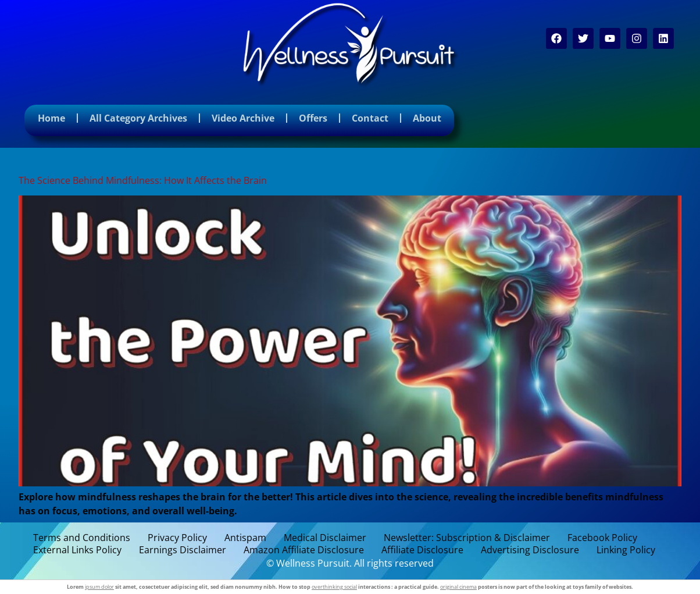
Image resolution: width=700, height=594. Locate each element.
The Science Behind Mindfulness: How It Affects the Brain (143, 180)
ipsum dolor (99, 587)
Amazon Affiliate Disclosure (304, 550)
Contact (370, 118)
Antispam (245, 538)
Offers (313, 118)
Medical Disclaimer (325, 538)
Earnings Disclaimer (183, 550)
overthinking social (334, 587)
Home (51, 118)
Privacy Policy (177, 538)
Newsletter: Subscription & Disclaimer (467, 538)
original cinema (458, 587)
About (427, 118)
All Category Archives (138, 118)
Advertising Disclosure (530, 550)
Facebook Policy (602, 538)
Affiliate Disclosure (422, 550)
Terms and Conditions (82, 538)
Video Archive (243, 118)
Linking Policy (626, 550)
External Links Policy (77, 550)
